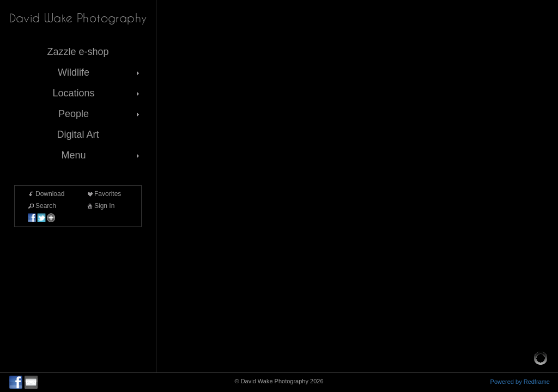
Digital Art (78, 134)
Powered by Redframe (520, 382)
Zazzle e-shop (78, 52)
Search (41, 206)
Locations (97, 93)
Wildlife (100, 72)
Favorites (103, 194)
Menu (101, 155)
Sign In (100, 206)
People (100, 114)
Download (46, 194)
